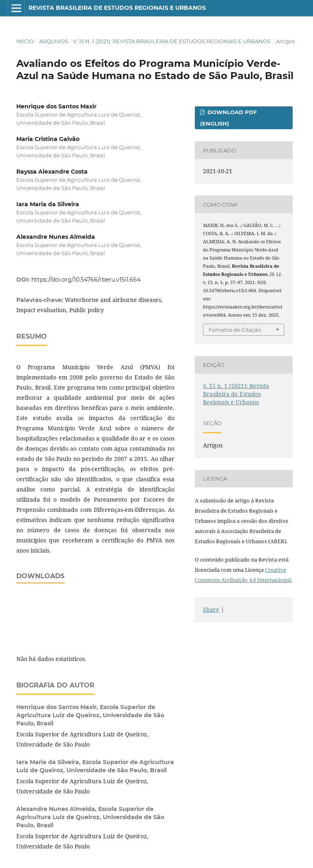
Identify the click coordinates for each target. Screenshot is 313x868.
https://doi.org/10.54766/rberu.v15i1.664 (86, 280)
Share (211, 609)
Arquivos (54, 41)
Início (25, 41)
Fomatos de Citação (235, 330)
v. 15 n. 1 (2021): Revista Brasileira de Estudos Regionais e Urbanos (172, 41)
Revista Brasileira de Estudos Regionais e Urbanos (117, 8)
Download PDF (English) (228, 118)
